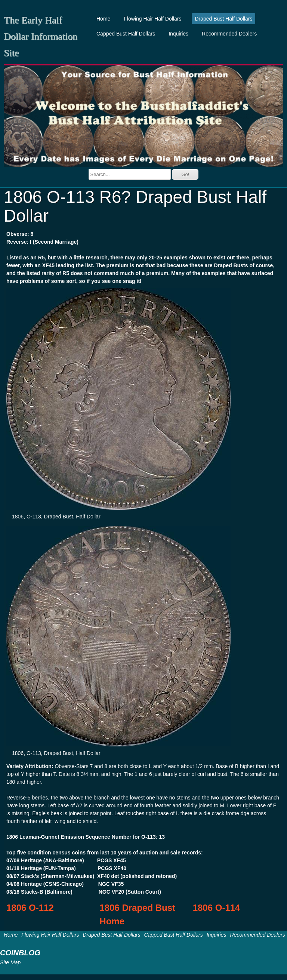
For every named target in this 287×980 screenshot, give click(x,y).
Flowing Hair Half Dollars (152, 19)
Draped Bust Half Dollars (223, 19)
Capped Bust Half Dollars (126, 34)
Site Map (10, 962)
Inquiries (178, 34)
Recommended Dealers (229, 34)
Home (103, 19)
